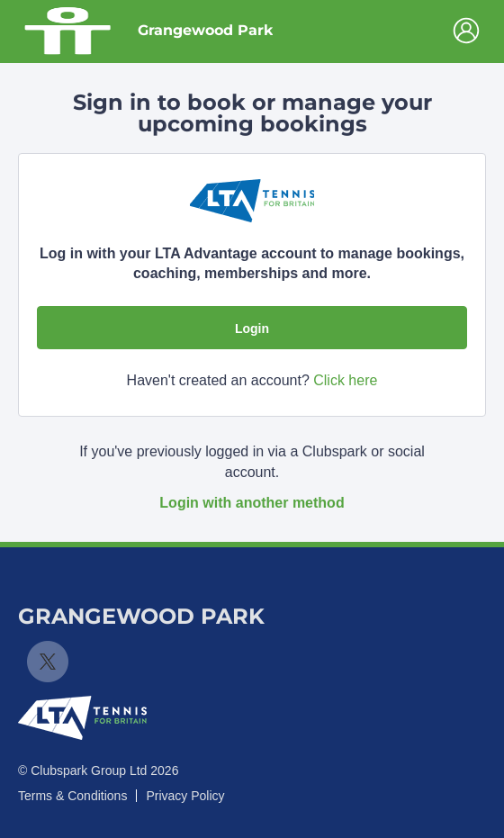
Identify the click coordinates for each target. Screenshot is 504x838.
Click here (345, 380)
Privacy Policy (185, 796)
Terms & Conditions (72, 796)
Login (252, 329)
